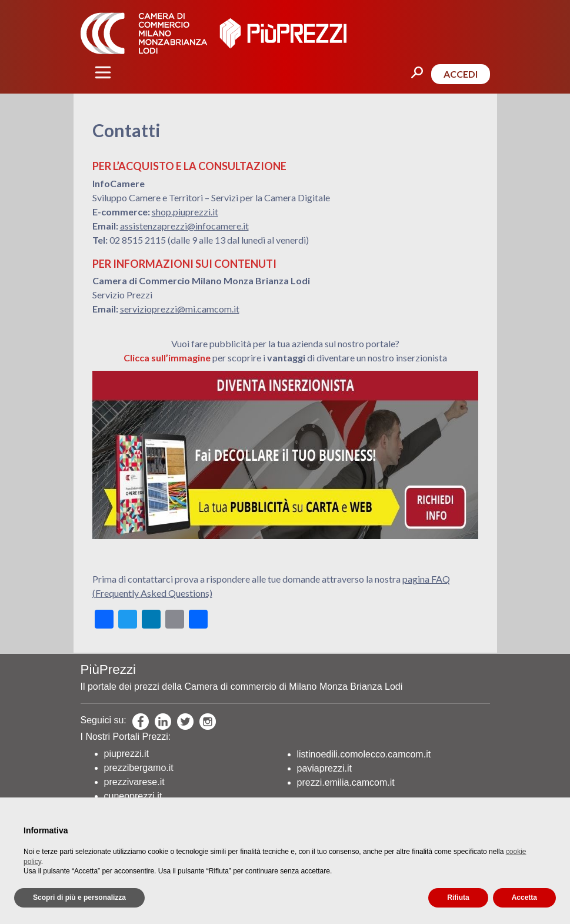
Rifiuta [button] (458, 898)
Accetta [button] (524, 898)
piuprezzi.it (126, 754)
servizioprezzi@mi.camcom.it (180, 309)
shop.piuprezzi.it (185, 212)
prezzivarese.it (134, 782)
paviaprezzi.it (324, 768)
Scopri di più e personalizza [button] (79, 898)
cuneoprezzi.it (133, 796)
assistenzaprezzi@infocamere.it (184, 226)
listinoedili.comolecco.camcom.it (364, 754)
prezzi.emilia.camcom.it (346, 782)
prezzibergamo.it (139, 768)
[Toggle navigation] (103, 72)
